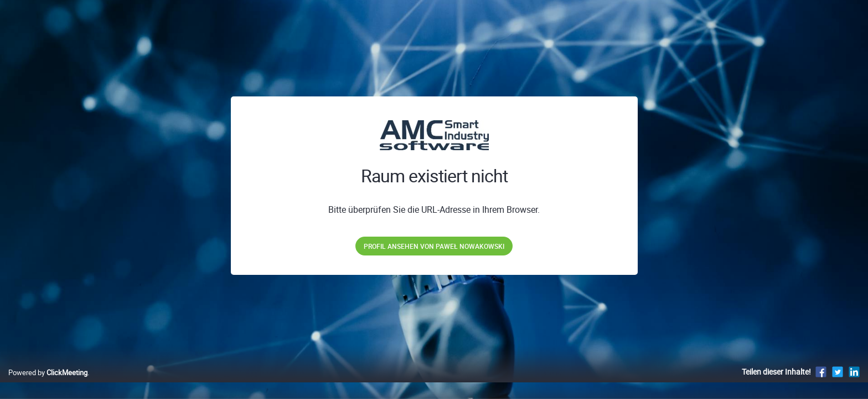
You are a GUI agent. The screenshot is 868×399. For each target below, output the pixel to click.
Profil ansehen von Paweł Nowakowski (434, 246)
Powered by (48, 384)
